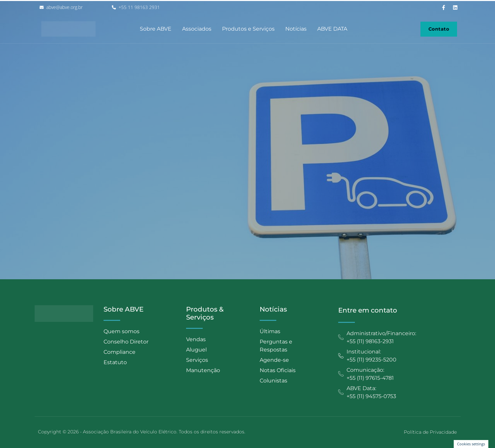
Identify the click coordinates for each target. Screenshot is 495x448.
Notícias (296, 29)
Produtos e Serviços (248, 29)
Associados (197, 29)
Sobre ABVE (156, 29)
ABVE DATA (332, 29)
